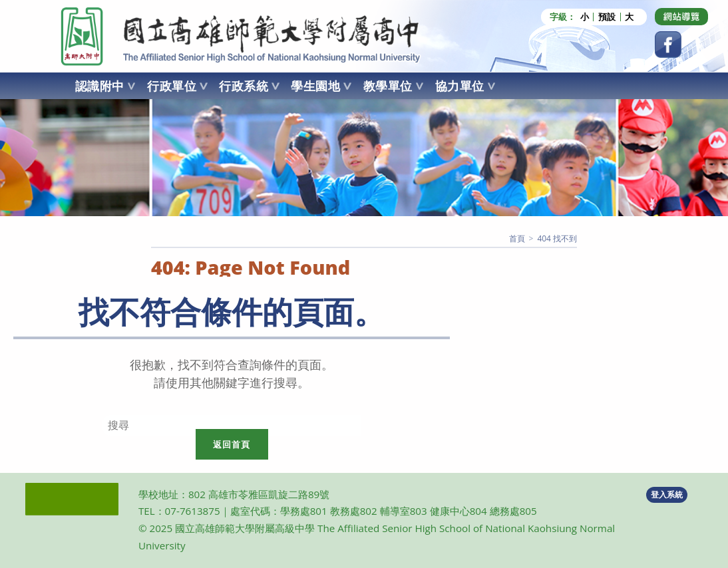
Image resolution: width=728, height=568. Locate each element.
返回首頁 (232, 444)
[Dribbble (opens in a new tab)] (681, 17)
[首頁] (517, 238)
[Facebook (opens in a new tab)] (668, 45)
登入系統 (667, 495)
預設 (607, 17)
